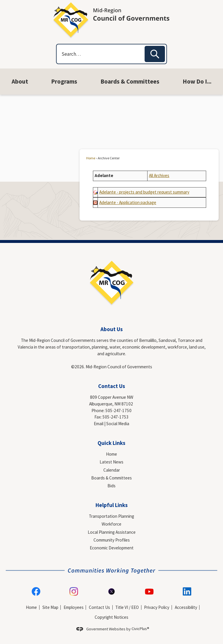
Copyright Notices (111, 617)
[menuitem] (20, 81)
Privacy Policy (157, 607)
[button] (155, 54)
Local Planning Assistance (112, 532)
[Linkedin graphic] (187, 591)
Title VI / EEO (127, 607)
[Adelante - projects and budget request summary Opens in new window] (144, 192)
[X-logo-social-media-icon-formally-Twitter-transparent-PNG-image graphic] (111, 591)
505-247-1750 (118, 411)
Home (91, 158)
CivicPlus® (140, 629)
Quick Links (111, 443)
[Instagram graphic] (74, 591)
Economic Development (112, 548)
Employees (74, 607)
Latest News (111, 462)
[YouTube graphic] (149, 591)
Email (99, 424)
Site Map (50, 607)
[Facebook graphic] (36, 591)
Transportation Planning (111, 516)
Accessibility (186, 607)
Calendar (112, 470)
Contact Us (99, 607)
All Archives (159, 175)
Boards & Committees (111, 478)
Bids (111, 486)
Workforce (111, 524)
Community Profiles (112, 540)
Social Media (118, 424)
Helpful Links (112, 505)
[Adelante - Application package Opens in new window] (128, 202)
